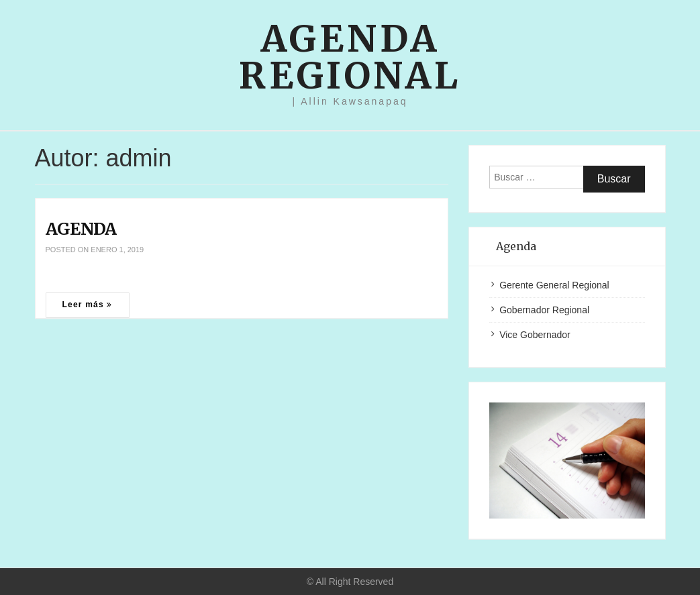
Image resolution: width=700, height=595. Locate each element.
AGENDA (81, 229)
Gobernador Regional (544, 310)
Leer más (88, 305)
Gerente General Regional (554, 285)
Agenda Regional (350, 57)
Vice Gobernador (535, 335)
